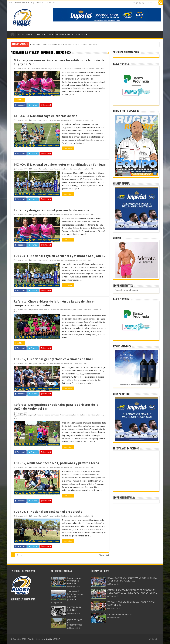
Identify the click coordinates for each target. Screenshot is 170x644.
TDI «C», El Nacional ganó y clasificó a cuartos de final (53, 359)
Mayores (44, 69)
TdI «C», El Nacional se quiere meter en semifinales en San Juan (60, 165)
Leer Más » (20, 100)
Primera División (63, 69)
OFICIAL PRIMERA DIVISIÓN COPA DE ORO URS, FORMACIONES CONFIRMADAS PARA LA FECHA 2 (132, 591)
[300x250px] (136, 368)
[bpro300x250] (136, 85)
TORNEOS (39, 35)
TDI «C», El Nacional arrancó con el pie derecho (48, 512)
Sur (71, 69)
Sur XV (79, 415)
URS (20, 35)
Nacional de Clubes (51, 415)
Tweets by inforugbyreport (126, 290)
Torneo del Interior (81, 69)
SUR (28, 35)
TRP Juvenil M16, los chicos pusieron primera (75, 595)
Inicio (13, 34)
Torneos (92, 69)
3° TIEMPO (80, 35)
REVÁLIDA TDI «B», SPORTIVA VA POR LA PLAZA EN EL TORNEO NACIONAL (65, 44)
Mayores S (52, 69)
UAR (50, 35)
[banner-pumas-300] (136, 209)
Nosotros (40, 3)
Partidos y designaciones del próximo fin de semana (51, 210)
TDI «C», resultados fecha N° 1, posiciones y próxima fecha (56, 463)
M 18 (50, 310)
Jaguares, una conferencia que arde (74, 581)
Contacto (51, 3)
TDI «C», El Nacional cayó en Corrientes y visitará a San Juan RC (60, 256)
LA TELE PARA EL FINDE (74, 609)
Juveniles (35, 310)
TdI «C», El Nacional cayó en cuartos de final (46, 116)
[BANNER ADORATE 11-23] (136, 259)
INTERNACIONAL (64, 35)
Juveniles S (43, 310)
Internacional (35, 69)
